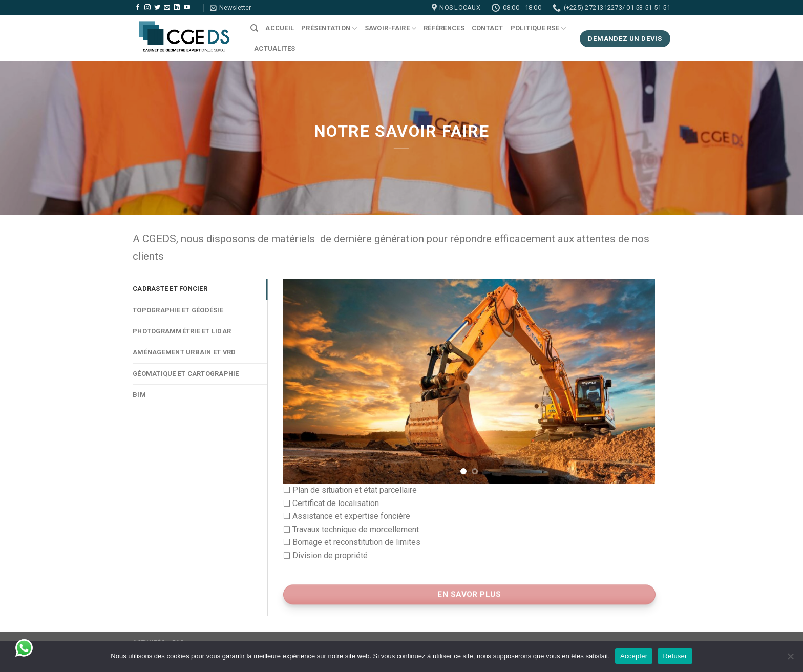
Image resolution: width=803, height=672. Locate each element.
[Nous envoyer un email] (167, 8)
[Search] (254, 28)
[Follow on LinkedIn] (177, 8)
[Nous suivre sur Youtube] (187, 8)
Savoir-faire (391, 28)
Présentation (329, 28)
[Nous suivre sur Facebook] (138, 8)
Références (444, 28)
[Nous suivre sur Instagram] (147, 8)
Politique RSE (538, 28)
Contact (488, 28)
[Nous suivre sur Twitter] (157, 8)
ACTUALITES (275, 48)
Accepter (634, 656)
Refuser (675, 656)
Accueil (280, 28)
